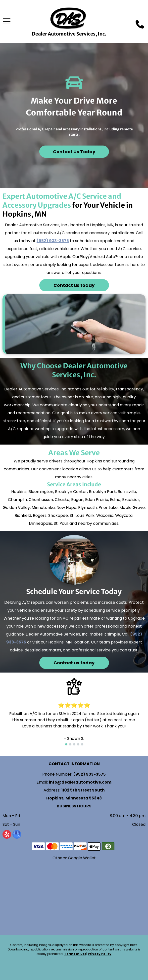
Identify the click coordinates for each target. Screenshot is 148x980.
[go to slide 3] (74, 744)
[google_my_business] (17, 835)
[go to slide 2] (70, 744)
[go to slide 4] (78, 744)
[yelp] (7, 835)
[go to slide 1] (66, 744)
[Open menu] (7, 21)
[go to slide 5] (82, 744)
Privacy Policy (100, 954)
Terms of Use (75, 954)
